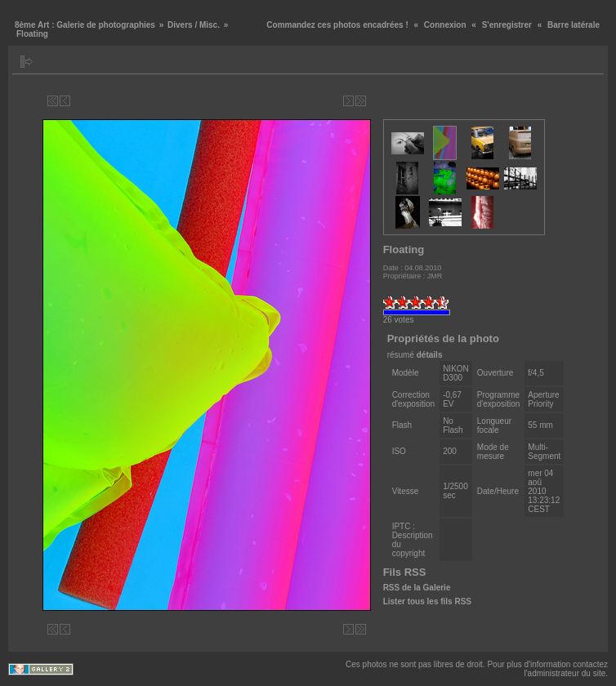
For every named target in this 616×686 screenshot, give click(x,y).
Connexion (445, 25)
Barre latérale (574, 25)
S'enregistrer (507, 25)
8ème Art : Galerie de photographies (85, 25)
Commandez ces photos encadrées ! (337, 25)
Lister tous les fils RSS (427, 601)
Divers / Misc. (194, 25)
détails (430, 355)
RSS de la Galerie (417, 588)
